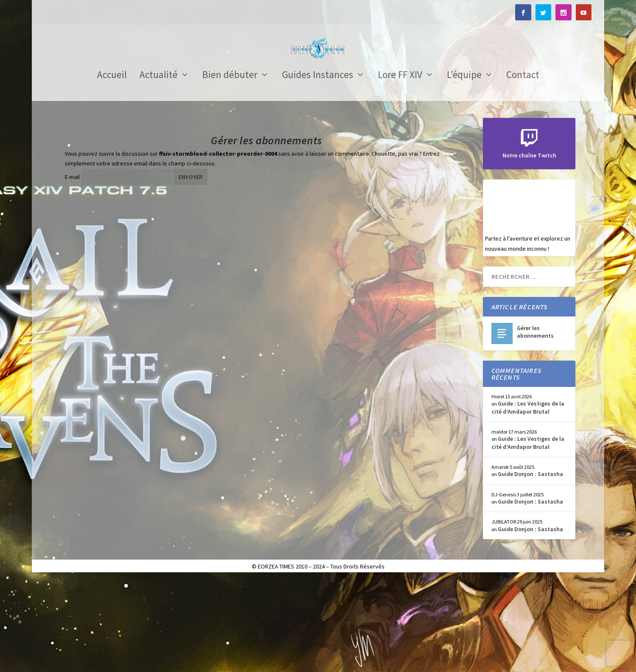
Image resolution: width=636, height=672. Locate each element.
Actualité (159, 169)
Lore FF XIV (400, 169)
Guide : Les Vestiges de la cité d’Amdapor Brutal (528, 501)
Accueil (112, 169)
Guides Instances (318, 169)
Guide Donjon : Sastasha (530, 567)
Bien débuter (230, 169)
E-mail (72, 270)
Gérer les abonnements (535, 425)
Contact (523, 169)
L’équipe (464, 169)
